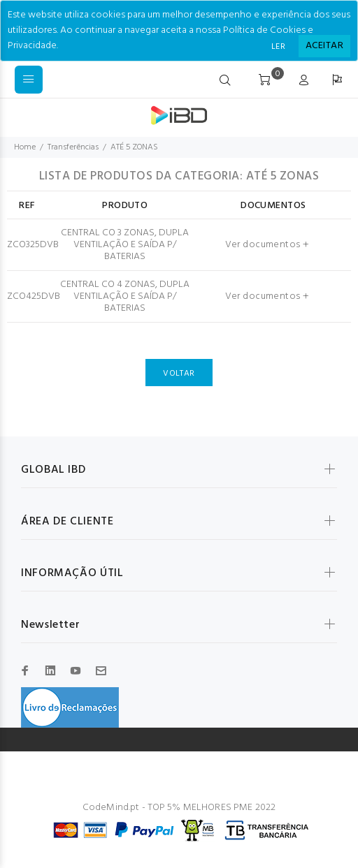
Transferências (73, 147)
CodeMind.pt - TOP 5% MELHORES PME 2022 (179, 808)
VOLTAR (179, 374)
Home (25, 147)
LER (278, 47)
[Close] (324, 46)
